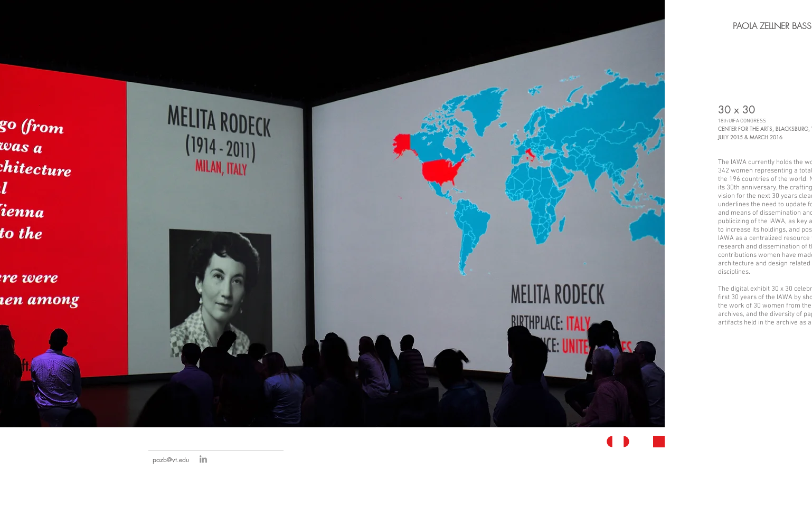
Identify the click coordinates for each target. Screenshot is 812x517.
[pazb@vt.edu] (171, 460)
